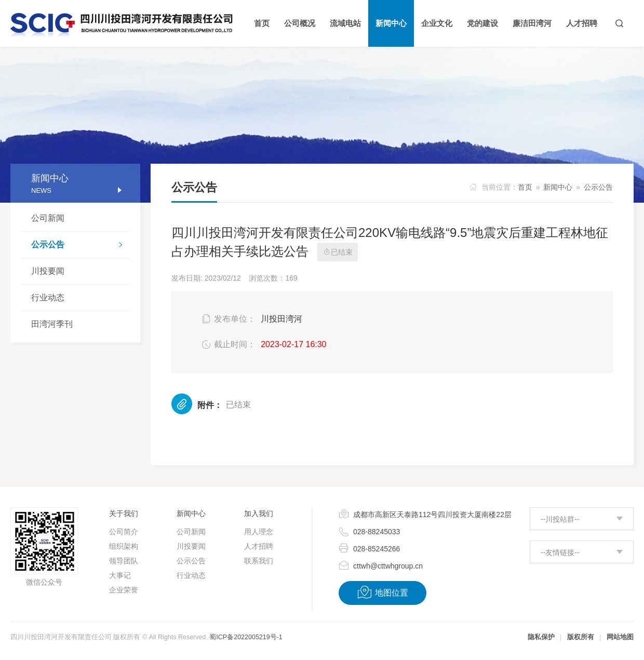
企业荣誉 (124, 590)
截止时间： (228, 345)
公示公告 (81, 246)
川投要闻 (48, 271)
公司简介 (124, 532)
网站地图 (620, 637)
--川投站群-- (560, 519)
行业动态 (48, 298)
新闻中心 (558, 187)
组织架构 (124, 546)
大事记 (120, 575)
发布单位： (228, 319)
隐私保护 (541, 637)
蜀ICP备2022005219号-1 (246, 637)
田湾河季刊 (52, 324)
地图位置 (383, 592)
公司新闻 (48, 218)
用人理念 (259, 532)
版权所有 (581, 637)
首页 (525, 187)
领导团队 (124, 561)
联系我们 (259, 561)
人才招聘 (259, 546)
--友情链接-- (560, 552)
